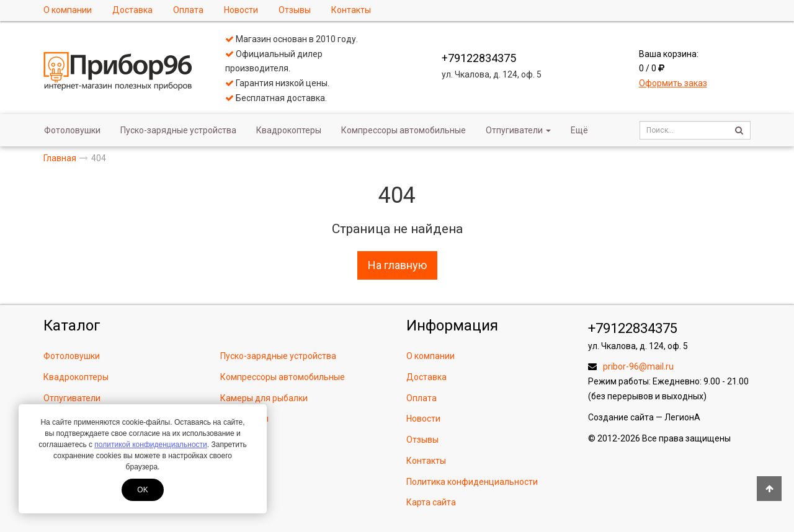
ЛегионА (682, 417)
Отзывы (295, 10)
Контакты (351, 10)
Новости (241, 10)
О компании (68, 10)
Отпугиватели (518, 130)
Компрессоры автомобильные (404, 130)
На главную (397, 265)
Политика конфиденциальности (472, 482)
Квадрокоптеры (289, 130)
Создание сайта (621, 417)
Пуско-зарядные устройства (178, 130)
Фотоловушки (72, 130)
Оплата (188, 10)
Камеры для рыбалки (264, 398)
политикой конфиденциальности (150, 445)
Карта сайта (431, 502)
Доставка (132, 10)
